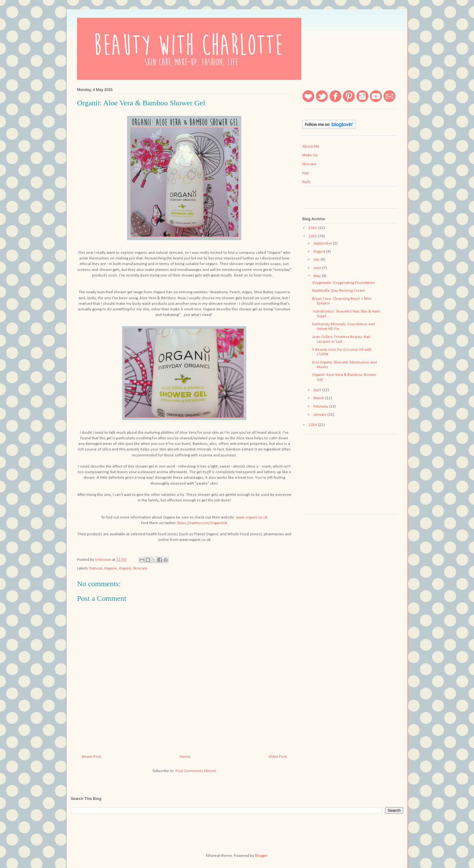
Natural (96, 568)
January (320, 415)
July (317, 260)
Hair (306, 173)
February (321, 407)
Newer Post (91, 757)
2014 (313, 425)
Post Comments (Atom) (196, 771)
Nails (306, 182)
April (318, 390)
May (318, 276)
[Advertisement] (333, 476)
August (320, 251)
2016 (313, 228)
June (318, 268)
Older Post (278, 757)
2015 (313, 236)
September (323, 243)
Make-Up (310, 155)
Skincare (140, 568)
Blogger (261, 856)
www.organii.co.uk (252, 517)
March (319, 398)
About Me (311, 146)
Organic (111, 568)
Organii (125, 568)
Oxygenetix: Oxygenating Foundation (344, 283)
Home (185, 757)
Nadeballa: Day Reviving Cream (339, 291)
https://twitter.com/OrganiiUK (202, 523)
